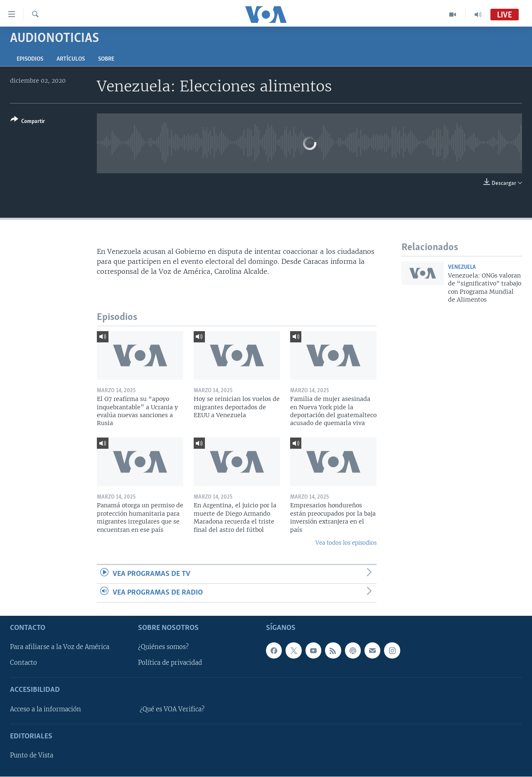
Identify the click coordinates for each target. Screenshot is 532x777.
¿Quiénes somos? (163, 647)
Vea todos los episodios (346, 543)
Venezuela (462, 267)
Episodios (30, 59)
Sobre (106, 59)
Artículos (71, 59)
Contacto (23, 663)
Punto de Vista (32, 756)
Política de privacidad (170, 663)
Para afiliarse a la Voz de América (60, 647)
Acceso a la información (46, 709)
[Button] (28, 122)
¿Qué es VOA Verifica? (172, 709)
